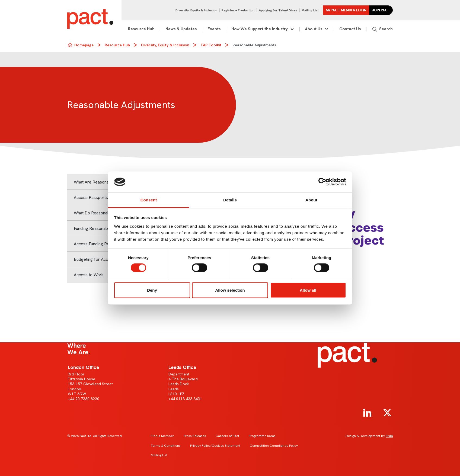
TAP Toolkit (211, 45)
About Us (314, 29)
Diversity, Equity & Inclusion (196, 10)
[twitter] (387, 413)
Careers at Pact (227, 436)
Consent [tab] (149, 200)
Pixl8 (389, 436)
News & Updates (181, 29)
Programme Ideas (262, 436)
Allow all (308, 290)
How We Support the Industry (260, 29)
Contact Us (350, 29)
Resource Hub (141, 29)
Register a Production (238, 10)
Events (214, 29)
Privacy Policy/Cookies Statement (215, 446)
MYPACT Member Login (346, 10)
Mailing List (310, 10)
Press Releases (195, 436)
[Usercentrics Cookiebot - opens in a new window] (322, 182)
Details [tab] (230, 200)
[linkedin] (367, 413)
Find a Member (162, 436)
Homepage (84, 45)
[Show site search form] (382, 29)
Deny (152, 290)
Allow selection (230, 290)
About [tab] (311, 200)
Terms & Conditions (166, 446)
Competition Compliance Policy (274, 446)
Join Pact (381, 10)
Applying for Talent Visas (278, 10)
